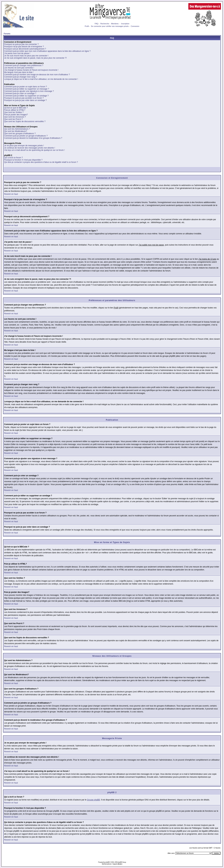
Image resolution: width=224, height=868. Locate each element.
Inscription (125, 24)
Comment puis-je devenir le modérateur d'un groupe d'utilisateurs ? (33, 138)
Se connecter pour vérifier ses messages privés (110, 26)
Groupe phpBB (93, 800)
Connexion (135, 26)
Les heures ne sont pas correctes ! (19, 68)
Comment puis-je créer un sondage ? (20, 93)
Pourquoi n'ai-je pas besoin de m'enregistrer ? (24, 47)
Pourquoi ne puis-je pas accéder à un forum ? (24, 98)
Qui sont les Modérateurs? (16, 131)
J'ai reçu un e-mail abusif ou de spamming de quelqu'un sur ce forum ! (34, 150)
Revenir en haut (11, 194)
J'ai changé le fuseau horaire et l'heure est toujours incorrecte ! (31, 70)
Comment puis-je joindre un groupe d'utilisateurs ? (26, 136)
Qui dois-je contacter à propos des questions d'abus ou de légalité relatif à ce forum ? (41, 162)
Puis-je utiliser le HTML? (15, 110)
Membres (115, 24)
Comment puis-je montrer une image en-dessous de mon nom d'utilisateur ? (37, 75)
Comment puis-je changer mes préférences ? (24, 65)
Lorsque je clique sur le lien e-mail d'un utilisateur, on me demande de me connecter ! (41, 79)
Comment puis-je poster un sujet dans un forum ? (25, 87)
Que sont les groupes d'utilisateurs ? (20, 134)
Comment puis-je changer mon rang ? (20, 77)
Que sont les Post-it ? (13, 119)
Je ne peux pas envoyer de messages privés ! (24, 146)
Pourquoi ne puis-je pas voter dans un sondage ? (25, 100)
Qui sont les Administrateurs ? (17, 129)
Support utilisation (117, 864)
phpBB (107, 862)
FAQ (97, 24)
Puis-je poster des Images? (16, 115)
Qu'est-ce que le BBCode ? (16, 108)
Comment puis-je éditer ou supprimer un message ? (27, 89)
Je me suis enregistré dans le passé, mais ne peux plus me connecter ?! (35, 58)
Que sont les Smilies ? (14, 112)
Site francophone (107, 864)
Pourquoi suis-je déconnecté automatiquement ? (25, 49)
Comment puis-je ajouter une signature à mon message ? (29, 91)
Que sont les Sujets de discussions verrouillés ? (25, 121)
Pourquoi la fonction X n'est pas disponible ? (23, 160)
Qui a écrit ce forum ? (13, 158)
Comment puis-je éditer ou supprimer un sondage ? (26, 96)
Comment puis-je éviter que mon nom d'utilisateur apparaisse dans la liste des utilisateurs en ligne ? (47, 51)
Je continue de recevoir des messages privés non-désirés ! (30, 148)
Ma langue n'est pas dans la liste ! (19, 72)
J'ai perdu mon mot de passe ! (17, 53)
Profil (87, 26)
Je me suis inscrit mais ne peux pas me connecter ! (26, 56)
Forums (7, 34)
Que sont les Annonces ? (15, 117)
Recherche (105, 24)
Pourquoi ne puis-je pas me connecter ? (21, 44)
